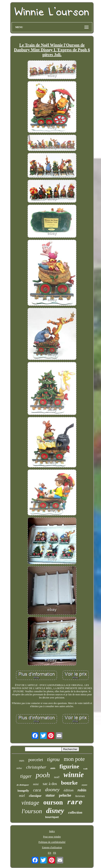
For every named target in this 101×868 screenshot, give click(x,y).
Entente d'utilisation (52, 847)
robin (82, 790)
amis (53, 768)
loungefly (23, 791)
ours (22, 761)
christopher (36, 767)
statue (50, 795)
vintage (30, 803)
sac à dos (50, 784)
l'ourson (32, 811)
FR (55, 853)
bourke (69, 783)
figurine (69, 766)
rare (75, 803)
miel (22, 796)
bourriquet (52, 817)
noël (57, 777)
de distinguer (23, 785)
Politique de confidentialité (52, 842)
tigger (26, 776)
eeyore (85, 785)
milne (19, 768)
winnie (74, 775)
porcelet (36, 760)
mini (36, 784)
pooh (43, 775)
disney (55, 811)
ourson (53, 802)
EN (50, 853)
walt (85, 769)
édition (69, 790)
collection (75, 812)
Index (52, 831)
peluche (65, 795)
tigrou (53, 759)
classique (35, 796)
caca (37, 790)
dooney (52, 790)
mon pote (74, 759)
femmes (80, 796)
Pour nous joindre (52, 837)
